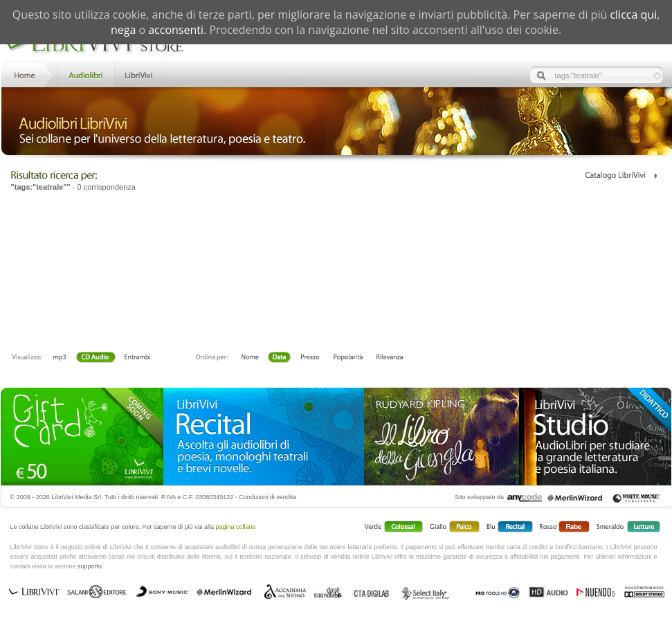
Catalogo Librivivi (620, 175)
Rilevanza (389, 358)
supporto (90, 566)
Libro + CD (95, 358)
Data (279, 358)
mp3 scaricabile (60, 358)
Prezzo (310, 358)
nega (123, 30)
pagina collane (236, 527)
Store (85, 74)
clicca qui (633, 15)
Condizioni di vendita (267, 497)
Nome (250, 358)
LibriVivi (139, 74)
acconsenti (176, 30)
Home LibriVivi (28, 74)
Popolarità (348, 358)
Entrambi (137, 358)
